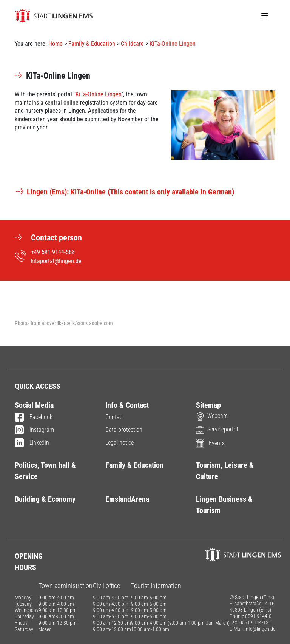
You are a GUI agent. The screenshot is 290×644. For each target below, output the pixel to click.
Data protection (124, 430)
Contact (115, 417)
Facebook (34, 418)
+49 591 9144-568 (53, 252)
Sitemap (208, 405)
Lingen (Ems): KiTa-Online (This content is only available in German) (124, 192)
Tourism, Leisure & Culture (225, 471)
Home (56, 44)
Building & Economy (45, 499)
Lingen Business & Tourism (224, 505)
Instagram (34, 430)
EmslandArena (127, 499)
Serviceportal (217, 429)
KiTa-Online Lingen (173, 44)
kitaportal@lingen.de (56, 261)
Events (210, 443)
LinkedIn (32, 443)
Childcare (132, 44)
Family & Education (92, 44)
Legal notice (120, 443)
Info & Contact (127, 405)
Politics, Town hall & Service (45, 471)
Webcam (212, 416)
